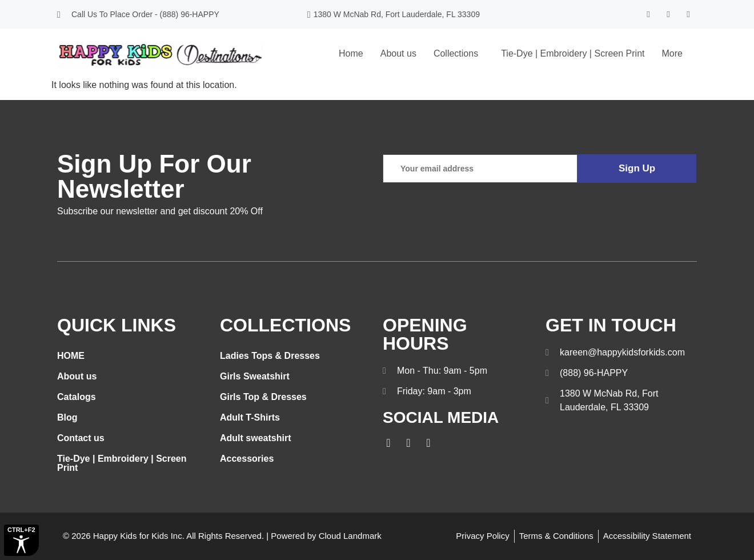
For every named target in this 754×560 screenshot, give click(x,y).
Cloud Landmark (350, 536)
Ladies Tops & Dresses (270, 356)
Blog (67, 417)
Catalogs (77, 397)
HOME (71, 356)
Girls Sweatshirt (255, 376)
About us (398, 53)
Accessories (247, 459)
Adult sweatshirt (255, 438)
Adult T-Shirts (250, 417)
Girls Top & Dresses (263, 397)
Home (351, 53)
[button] (459, 54)
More (672, 53)
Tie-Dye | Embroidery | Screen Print (573, 53)
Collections (456, 53)
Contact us (81, 438)
